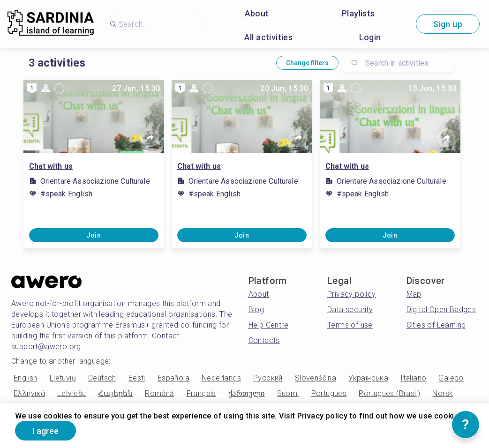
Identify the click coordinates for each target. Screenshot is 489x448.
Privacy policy (352, 294)
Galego (451, 378)
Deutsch (102, 378)
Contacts (264, 340)
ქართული (247, 393)
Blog (256, 310)
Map (414, 294)
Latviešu (71, 393)
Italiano (413, 378)
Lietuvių (63, 378)
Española (173, 378)
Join (94, 235)
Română (159, 393)
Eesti (137, 378)
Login (370, 37)
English (26, 378)
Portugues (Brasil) (389, 393)
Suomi (288, 393)
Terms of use (350, 325)
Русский (268, 378)
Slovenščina (316, 378)
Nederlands (221, 378)
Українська (368, 378)
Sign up (448, 24)
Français (201, 393)
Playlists (358, 13)
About (257, 13)
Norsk (443, 393)
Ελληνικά (29, 393)
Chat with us (51, 166)
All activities (269, 37)
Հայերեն (115, 393)
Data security (350, 310)
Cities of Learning (436, 325)
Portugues (329, 393)
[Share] (150, 138)
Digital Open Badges (441, 310)
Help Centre (268, 325)
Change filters (307, 63)
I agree (45, 431)
